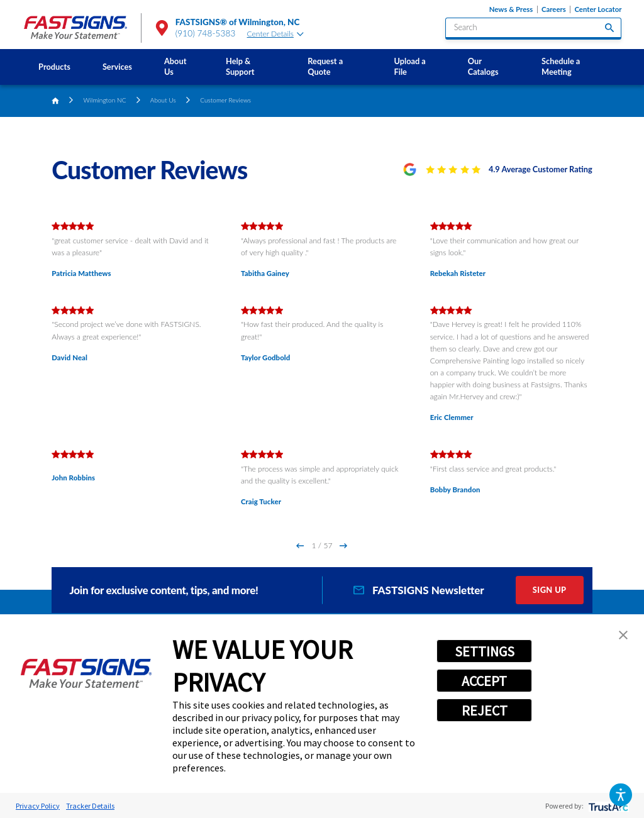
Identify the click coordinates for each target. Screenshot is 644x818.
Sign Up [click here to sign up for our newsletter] (550, 590)
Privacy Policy (38, 806)
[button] (620, 794)
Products (54, 67)
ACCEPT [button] (484, 681)
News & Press (511, 9)
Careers (554, 9)
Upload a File (409, 66)
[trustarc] (607, 806)
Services (117, 67)
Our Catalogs (483, 66)
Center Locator (598, 9)
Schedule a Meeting (561, 66)
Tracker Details (90, 806)
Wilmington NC (105, 100)
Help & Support (240, 66)
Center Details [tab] (275, 34)
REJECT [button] (485, 710)
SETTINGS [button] (485, 651)
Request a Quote (325, 66)
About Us (175, 66)
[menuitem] (55, 67)
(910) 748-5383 (206, 33)
